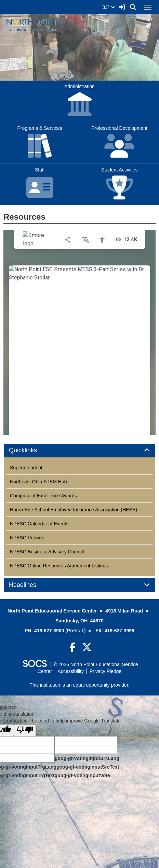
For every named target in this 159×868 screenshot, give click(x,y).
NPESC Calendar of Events (39, 524)
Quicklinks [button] (31, 450)
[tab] (79, 451)
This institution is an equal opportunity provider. (80, 685)
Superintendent (26, 468)
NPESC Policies (27, 538)
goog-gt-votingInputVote (82, 775)
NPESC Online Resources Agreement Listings (59, 566)
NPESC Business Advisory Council (47, 552)
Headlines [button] (30, 585)
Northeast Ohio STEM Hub (38, 482)
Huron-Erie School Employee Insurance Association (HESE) (74, 510)
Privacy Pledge (105, 671)
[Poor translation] (25, 730)
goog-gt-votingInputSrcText (88, 767)
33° (109, 7)
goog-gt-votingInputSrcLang (87, 758)
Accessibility (71, 671)
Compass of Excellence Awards (43, 496)
